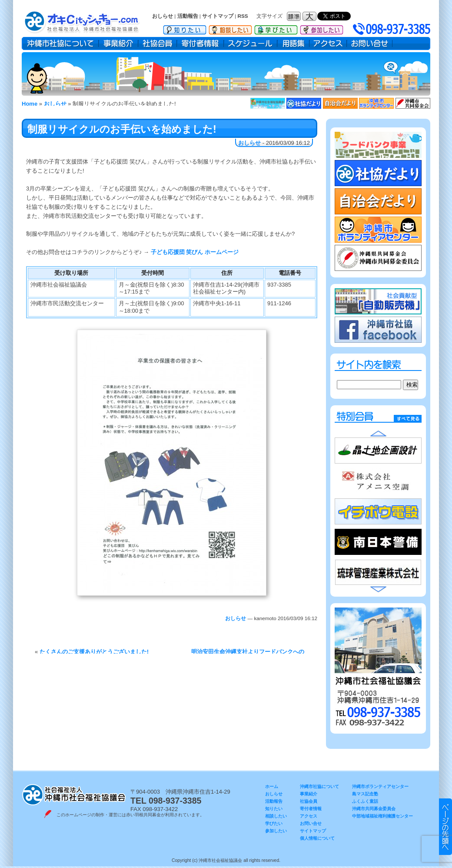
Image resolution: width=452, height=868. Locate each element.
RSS (243, 16)
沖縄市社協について (60, 43)
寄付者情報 (200, 43)
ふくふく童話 (365, 801)
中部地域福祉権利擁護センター (382, 816)
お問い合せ (370, 43)
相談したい (230, 28)
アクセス (328, 43)
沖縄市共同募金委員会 (374, 809)
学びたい (276, 28)
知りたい (185, 28)
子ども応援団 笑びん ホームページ (195, 252)
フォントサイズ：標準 (295, 16)
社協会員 (158, 43)
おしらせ (163, 16)
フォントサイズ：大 (310, 16)
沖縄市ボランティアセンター (380, 786)
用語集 (293, 43)
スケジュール (251, 43)
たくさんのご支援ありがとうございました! (94, 652)
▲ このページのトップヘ (445, 827)
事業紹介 (118, 43)
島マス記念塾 (365, 794)
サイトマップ (218, 16)
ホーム (272, 786)
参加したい (322, 28)
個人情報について (317, 838)
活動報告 (188, 16)
